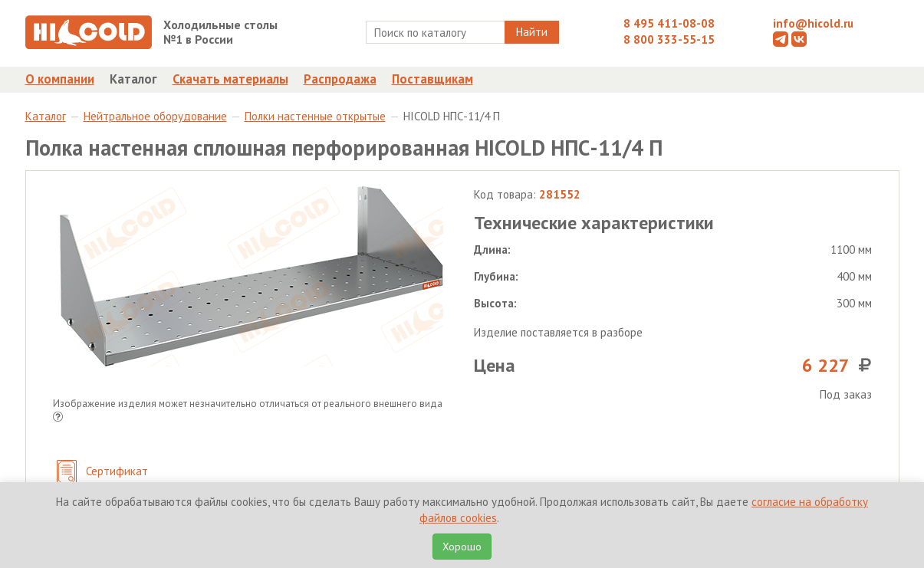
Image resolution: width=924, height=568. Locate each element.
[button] (58, 418)
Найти (532, 32)
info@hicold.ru (813, 23)
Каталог (133, 79)
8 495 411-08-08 (669, 23)
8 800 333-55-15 (669, 39)
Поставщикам (432, 79)
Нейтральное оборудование (155, 116)
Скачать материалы (230, 79)
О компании (60, 79)
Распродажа (340, 79)
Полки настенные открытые (315, 116)
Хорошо (462, 547)
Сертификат (102, 473)
